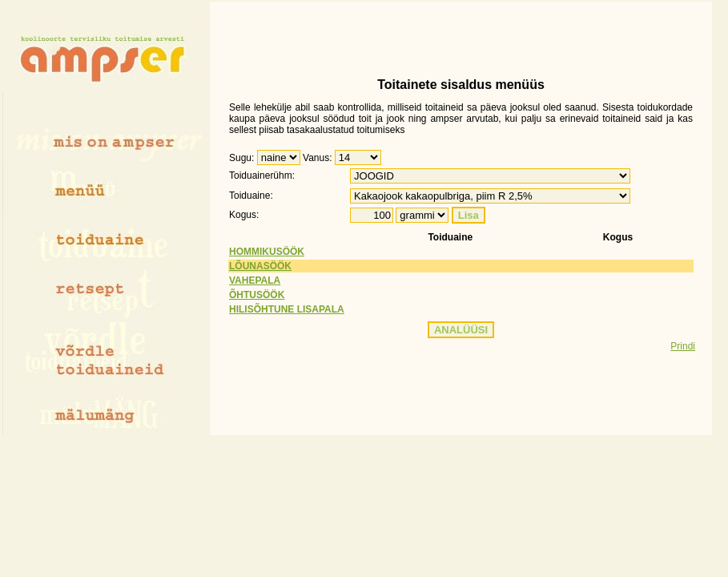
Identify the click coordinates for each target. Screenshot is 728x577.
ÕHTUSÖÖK (257, 295)
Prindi (683, 346)
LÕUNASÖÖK (260, 266)
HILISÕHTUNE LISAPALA (287, 309)
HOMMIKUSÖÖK (267, 252)
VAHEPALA (255, 280)
